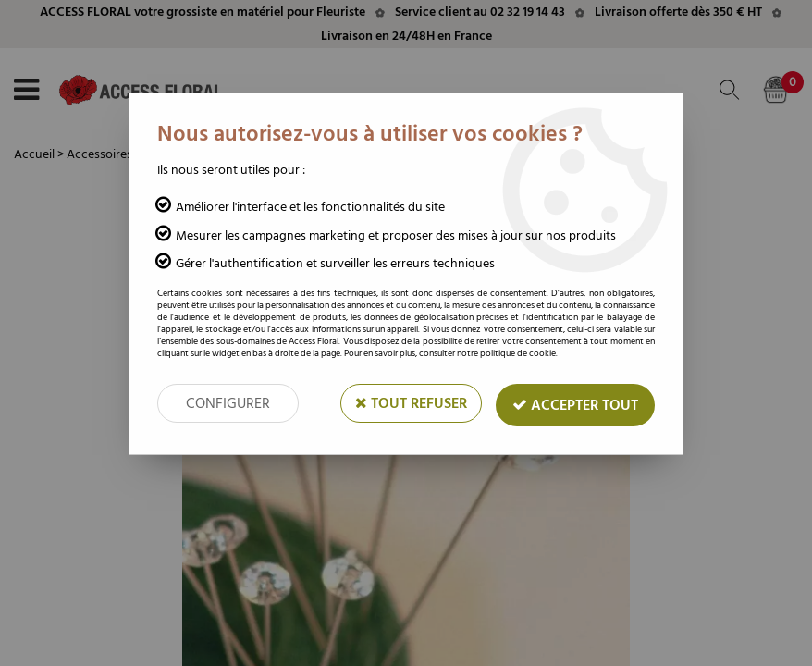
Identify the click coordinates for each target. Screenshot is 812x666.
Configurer (228, 403)
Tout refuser (411, 403)
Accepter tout (575, 405)
